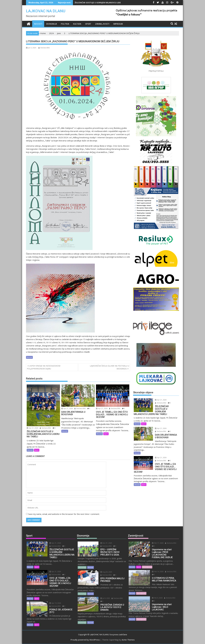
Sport (88, 24)
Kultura (77, 24)
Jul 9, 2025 (105, 598)
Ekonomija (52, 24)
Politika (65, 24)
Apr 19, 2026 (55, 603)
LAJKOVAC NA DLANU (46, 11)
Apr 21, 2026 (32, 428)
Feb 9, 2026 (157, 598)
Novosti (38, 24)
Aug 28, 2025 (106, 572)
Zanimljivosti (102, 24)
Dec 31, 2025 (106, 543)
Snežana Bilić (44, 48)
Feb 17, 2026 (158, 543)
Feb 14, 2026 (158, 572)
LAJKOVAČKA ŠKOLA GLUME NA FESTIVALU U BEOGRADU (109, 367)
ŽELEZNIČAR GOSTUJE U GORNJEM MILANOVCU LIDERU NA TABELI (104, 3)
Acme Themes (128, 640)
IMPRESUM (118, 24)
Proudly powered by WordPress (85, 640)
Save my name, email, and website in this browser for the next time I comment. (64, 514)
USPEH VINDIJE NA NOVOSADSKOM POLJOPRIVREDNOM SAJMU (44, 367)
